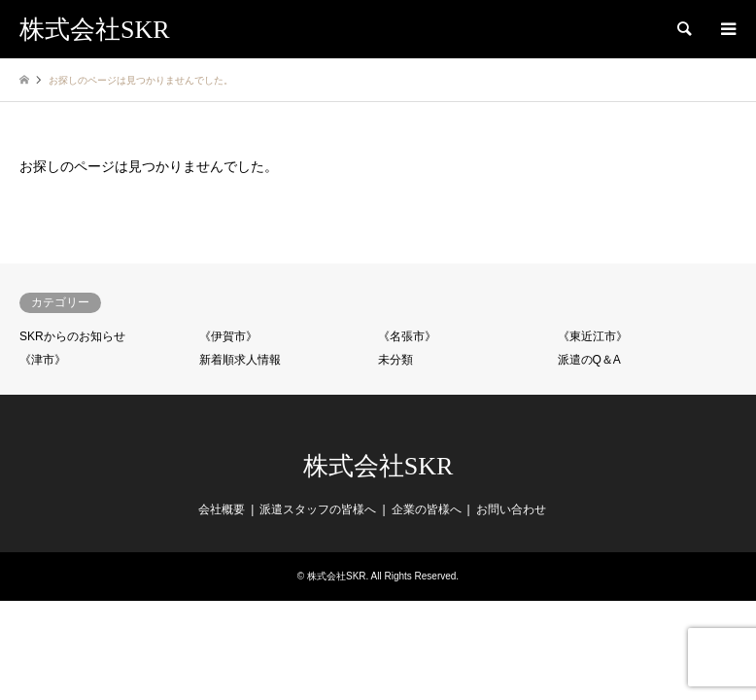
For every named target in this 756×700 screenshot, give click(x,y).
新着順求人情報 (240, 360)
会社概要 (222, 509)
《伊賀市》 (228, 336)
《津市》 (43, 360)
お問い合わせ (511, 509)
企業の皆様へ (427, 509)
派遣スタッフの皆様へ (318, 509)
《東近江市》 (593, 336)
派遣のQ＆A (589, 360)
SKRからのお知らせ (72, 336)
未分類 (395, 360)
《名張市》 (407, 336)
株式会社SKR (378, 466)
